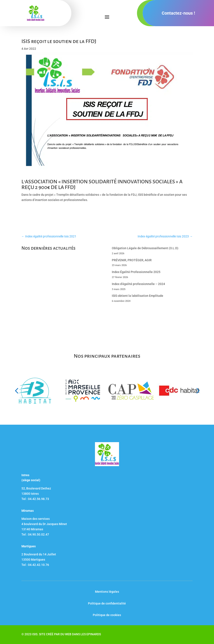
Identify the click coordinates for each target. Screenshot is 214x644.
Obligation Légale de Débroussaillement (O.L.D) (145, 248)
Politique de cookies (107, 615)
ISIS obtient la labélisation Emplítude (138, 296)
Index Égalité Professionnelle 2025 (136, 272)
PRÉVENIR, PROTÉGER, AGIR (132, 260)
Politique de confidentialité (107, 603)
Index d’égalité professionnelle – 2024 (138, 284)
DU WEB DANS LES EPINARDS (81, 634)
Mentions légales (107, 592)
